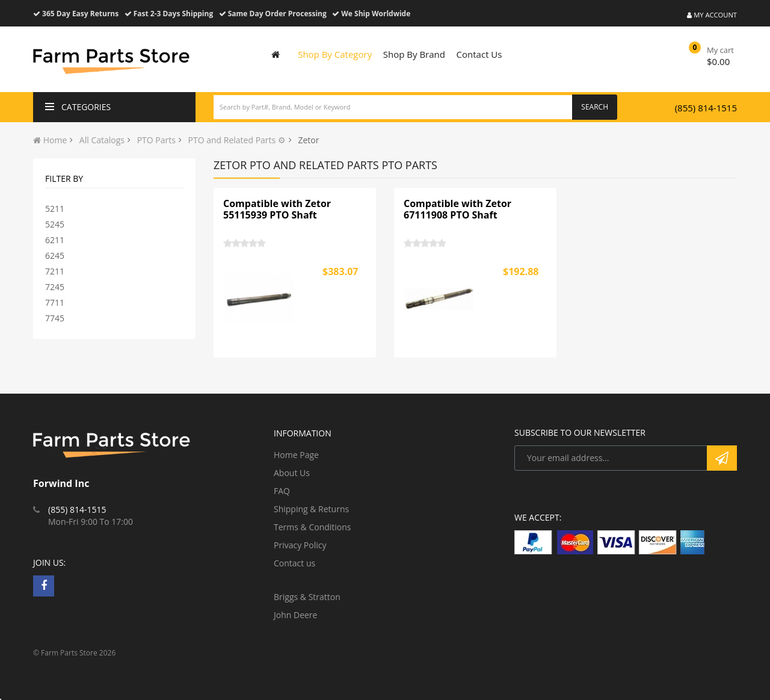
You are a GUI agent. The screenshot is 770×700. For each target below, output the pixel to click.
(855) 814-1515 (706, 108)
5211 (55, 209)
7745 (55, 318)
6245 (55, 256)
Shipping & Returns (311, 509)
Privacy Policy (300, 545)
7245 (55, 287)
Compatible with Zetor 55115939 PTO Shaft (277, 209)
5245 (55, 224)
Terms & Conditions (313, 527)
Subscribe (722, 458)
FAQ (282, 491)
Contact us (294, 563)
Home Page (296, 455)
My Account (712, 15)
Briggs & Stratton (307, 597)
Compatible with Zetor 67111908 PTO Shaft (457, 209)
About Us (292, 473)
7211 (55, 271)
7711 (55, 302)
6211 (55, 240)
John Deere (295, 615)
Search (595, 107)
